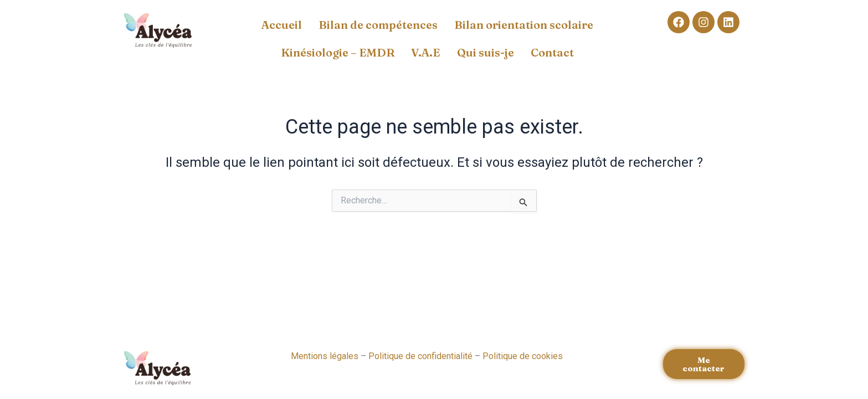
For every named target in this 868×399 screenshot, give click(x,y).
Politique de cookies (523, 356)
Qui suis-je (486, 52)
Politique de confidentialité (420, 356)
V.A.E (426, 52)
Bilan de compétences (378, 25)
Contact (552, 52)
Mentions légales (325, 356)
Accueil (282, 25)
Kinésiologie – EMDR (338, 52)
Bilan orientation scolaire (524, 25)
